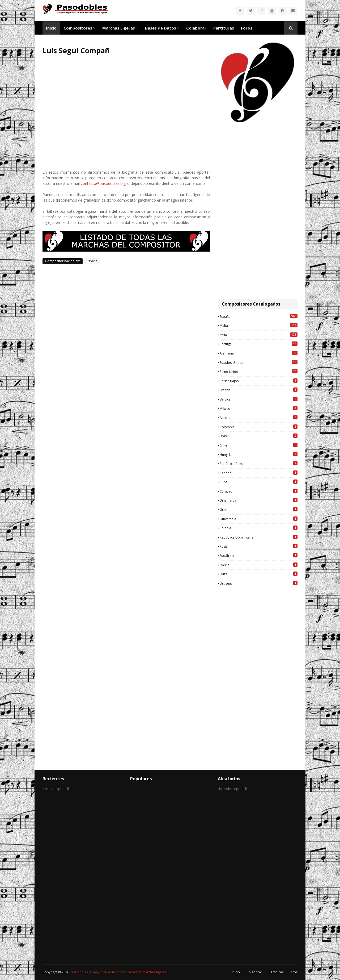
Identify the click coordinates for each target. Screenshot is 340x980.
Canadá (259, 473)
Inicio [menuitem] (51, 28)
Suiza (259, 574)
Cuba (259, 482)
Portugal (259, 344)
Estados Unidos (259, 362)
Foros (293, 972)
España (92, 261)
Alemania (259, 353)
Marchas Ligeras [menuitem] (119, 28)
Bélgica (259, 399)
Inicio (236, 972)
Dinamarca (259, 500)
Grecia (259, 510)
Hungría (259, 454)
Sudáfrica (259, 556)
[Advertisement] (258, 211)
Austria (259, 418)
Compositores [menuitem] (78, 28)
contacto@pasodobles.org (103, 183)
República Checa (259, 464)
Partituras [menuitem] (224, 28)
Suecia (259, 565)
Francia (259, 390)
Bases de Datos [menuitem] (161, 28)
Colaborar (254, 972)
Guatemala (259, 519)
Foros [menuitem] (247, 28)
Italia (259, 335)
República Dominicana (259, 537)
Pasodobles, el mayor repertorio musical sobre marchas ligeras (118, 972)
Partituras (276, 972)
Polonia (259, 528)
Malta (259, 326)
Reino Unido (259, 372)
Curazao (259, 491)
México (259, 408)
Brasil (259, 436)
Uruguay (259, 583)
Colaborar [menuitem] (196, 28)
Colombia (259, 427)
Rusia (259, 546)
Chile (259, 445)
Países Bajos (259, 381)
